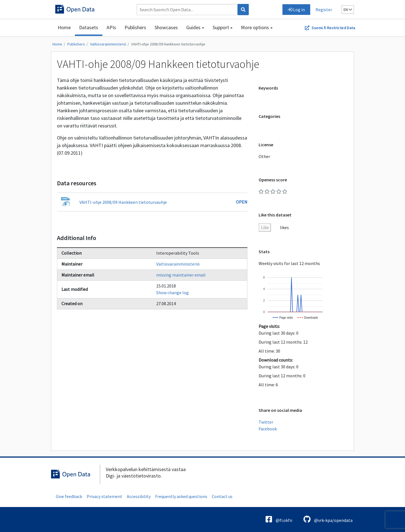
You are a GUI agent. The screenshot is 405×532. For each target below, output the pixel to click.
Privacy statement (104, 496)
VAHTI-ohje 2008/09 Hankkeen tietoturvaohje (168, 44)
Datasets (89, 27)
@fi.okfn (279, 519)
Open (242, 202)
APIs (111, 27)
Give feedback (69, 496)
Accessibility (139, 496)
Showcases (166, 27)
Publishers (135, 27)
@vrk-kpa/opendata (328, 519)
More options (255, 27)
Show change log (172, 293)
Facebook (268, 429)
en (348, 10)
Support (221, 27)
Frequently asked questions (181, 496)
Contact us (222, 496)
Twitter (266, 422)
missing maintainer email (181, 275)
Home (64, 27)
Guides (193, 27)
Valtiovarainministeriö (108, 44)
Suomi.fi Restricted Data (333, 28)
